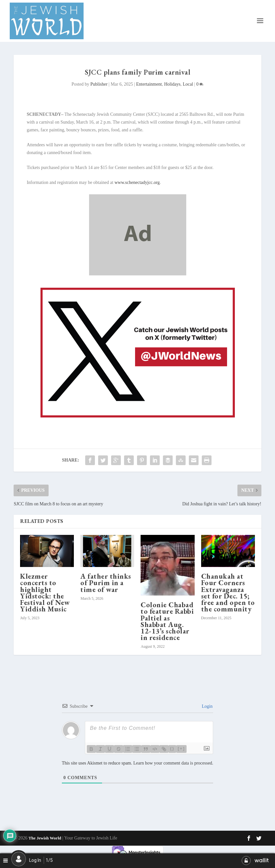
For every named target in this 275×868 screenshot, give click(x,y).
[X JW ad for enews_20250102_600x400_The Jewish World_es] (138, 416)
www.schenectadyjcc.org (137, 182)
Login (206, 706)
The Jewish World (45, 838)
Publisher (99, 84)
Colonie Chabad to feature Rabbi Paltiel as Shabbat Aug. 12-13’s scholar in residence (167, 621)
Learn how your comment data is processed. (173, 763)
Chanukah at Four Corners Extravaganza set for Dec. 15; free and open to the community (228, 593)
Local (188, 84)
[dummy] (138, 274)
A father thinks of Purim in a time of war (106, 583)
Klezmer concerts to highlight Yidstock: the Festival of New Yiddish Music (45, 593)
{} (172, 748)
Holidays (172, 84)
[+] (181, 748)
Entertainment (149, 84)
